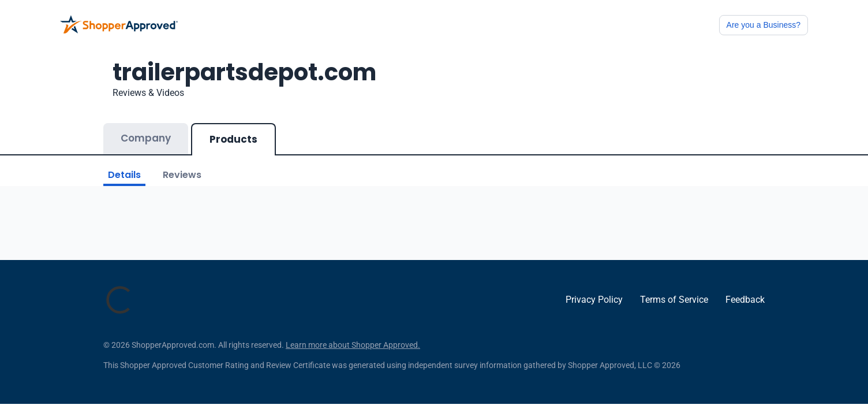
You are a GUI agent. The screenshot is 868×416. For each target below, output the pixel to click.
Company (146, 138)
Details (124, 175)
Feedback (745, 300)
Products (233, 139)
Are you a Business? (764, 25)
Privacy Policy (594, 300)
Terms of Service (674, 300)
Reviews (182, 175)
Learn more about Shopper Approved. (353, 345)
